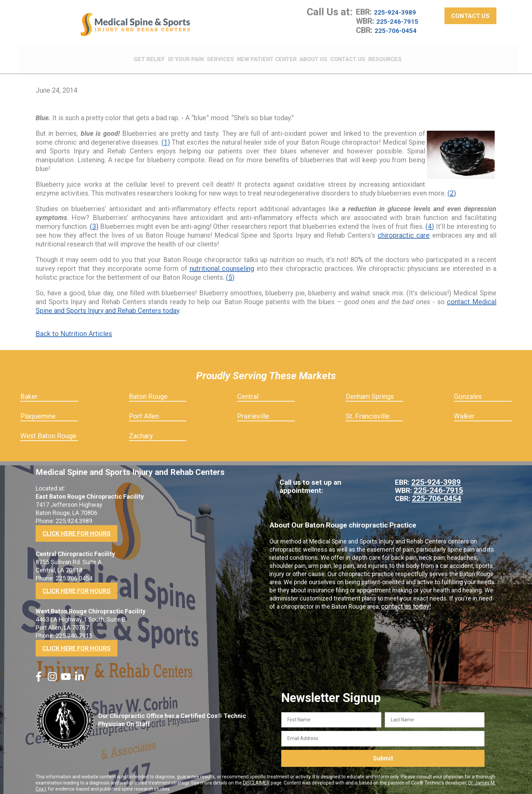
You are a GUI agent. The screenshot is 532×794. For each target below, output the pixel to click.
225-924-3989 (399, 17)
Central (248, 392)
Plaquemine (38, 411)
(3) (94, 222)
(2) (452, 188)
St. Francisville (368, 411)
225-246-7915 (401, 26)
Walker (464, 411)
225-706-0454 (399, 35)
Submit (383, 754)
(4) (430, 222)
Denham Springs (370, 392)
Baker (29, 392)
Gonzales (468, 392)
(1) (166, 137)
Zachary (141, 431)
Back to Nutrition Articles (74, 329)
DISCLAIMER (256, 778)
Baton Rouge (148, 392)
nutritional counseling (222, 264)
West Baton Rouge (48, 431)
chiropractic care (404, 230)
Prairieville (253, 411)
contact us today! (404, 602)
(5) (230, 273)
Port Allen (144, 411)
